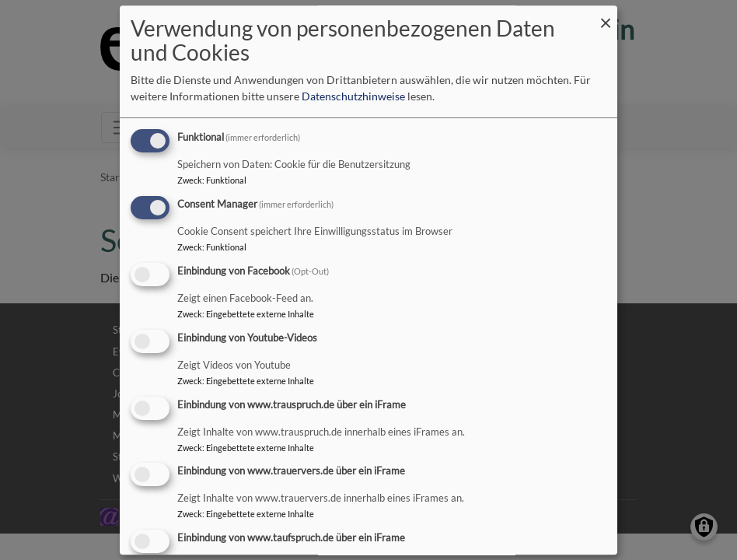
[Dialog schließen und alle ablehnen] (606, 15)
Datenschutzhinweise (353, 97)
